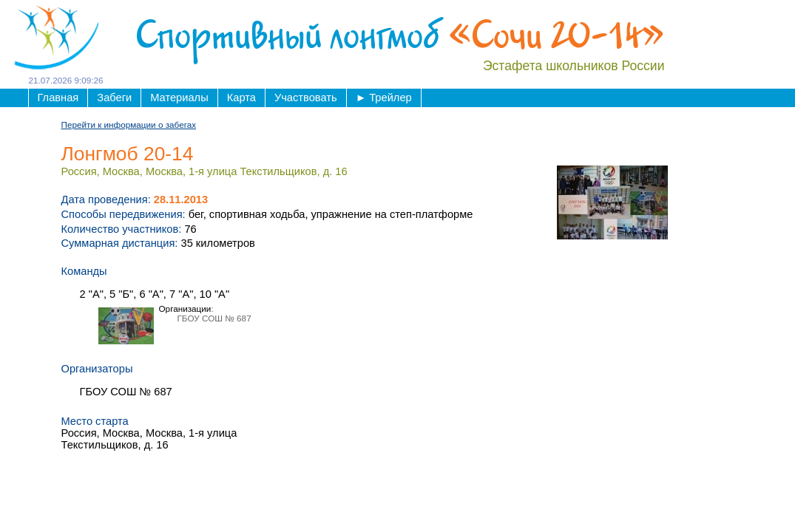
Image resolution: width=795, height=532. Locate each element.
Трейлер (384, 98)
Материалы (179, 98)
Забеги (114, 98)
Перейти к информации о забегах (129, 125)
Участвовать (306, 98)
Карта (241, 98)
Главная (58, 98)
